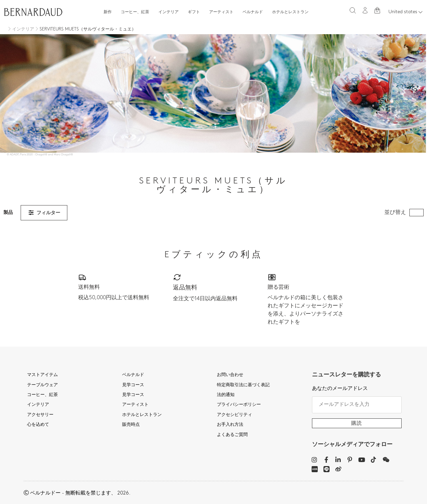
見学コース (133, 385)
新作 (108, 12)
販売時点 (131, 425)
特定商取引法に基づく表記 (243, 385)
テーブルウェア (42, 385)
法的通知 (226, 395)
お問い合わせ (230, 375)
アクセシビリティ (234, 415)
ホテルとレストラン (290, 12)
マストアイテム (42, 375)
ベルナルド (253, 12)
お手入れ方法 (230, 425)
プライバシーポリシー (239, 405)
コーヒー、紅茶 (135, 12)
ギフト (194, 12)
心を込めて (38, 425)
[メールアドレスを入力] (357, 405)
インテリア (168, 12)
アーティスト (221, 12)
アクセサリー (40, 415)
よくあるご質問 (232, 435)
